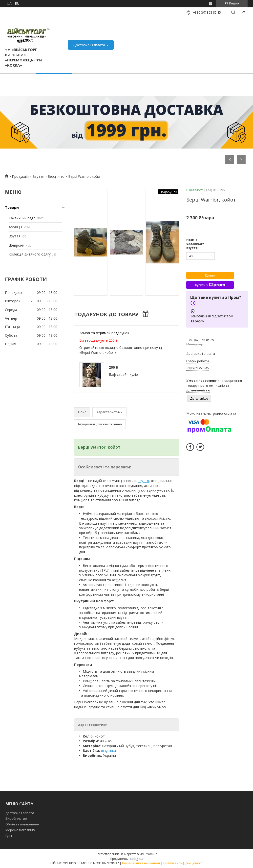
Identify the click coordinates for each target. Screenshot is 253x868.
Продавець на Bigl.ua (127, 859)
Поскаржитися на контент (141, 863)
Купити (210, 275)
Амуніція (16, 227)
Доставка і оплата (20, 813)
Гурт (9, 836)
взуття (143, 481)
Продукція (20, 176)
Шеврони (16, 245)
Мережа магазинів (20, 830)
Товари (12, 207)
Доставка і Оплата (89, 45)
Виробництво (16, 818)
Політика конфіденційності (183, 863)
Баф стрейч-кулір (123, 374)
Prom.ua (151, 854)
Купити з (210, 285)
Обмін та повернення (22, 824)
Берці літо (56, 176)
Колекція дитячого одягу (30, 254)
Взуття (38, 176)
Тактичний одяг (22, 218)
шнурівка (108, 751)
